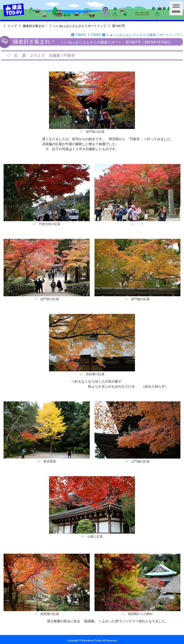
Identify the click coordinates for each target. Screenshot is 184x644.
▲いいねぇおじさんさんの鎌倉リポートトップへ (146, 35)
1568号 (98, 35)
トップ (12, 26)
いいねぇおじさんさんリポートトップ (80, 26)
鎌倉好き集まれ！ (35, 26)
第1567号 (119, 26)
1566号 (79, 35)
